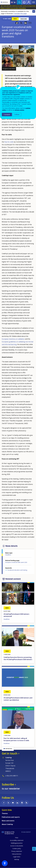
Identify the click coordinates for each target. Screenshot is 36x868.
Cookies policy (17, 849)
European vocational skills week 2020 (16, 562)
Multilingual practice (17, 843)
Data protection (17, 854)
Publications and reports (11, 817)
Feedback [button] (34, 849)
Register (29, 2)
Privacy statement (17, 851)
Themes (5, 813)
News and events (8, 821)
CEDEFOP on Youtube (13, 803)
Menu (34, 2)
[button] (17, 23)
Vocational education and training (17, 570)
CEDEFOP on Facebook (4, 803)
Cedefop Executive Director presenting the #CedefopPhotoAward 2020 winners (18, 658)
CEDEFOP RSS (26, 803)
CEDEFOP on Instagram (22, 803)
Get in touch (10, 753)
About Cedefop (7, 824)
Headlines (8, 555)
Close (34, 11)
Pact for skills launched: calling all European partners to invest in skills (16, 739)
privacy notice (19, 110)
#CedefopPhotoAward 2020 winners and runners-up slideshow (18, 699)
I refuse (17, 114)
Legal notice (17, 857)
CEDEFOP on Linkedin (17, 803)
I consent (7, 115)
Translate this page (20, 14)
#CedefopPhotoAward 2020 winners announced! (16, 615)
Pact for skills (9, 142)
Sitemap (17, 859)
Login (24, 2)
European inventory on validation (13, 339)
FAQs (17, 838)
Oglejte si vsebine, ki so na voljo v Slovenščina (13, 8)
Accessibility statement (17, 840)
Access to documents (17, 846)
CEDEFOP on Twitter (8, 803)
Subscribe (8, 784)
